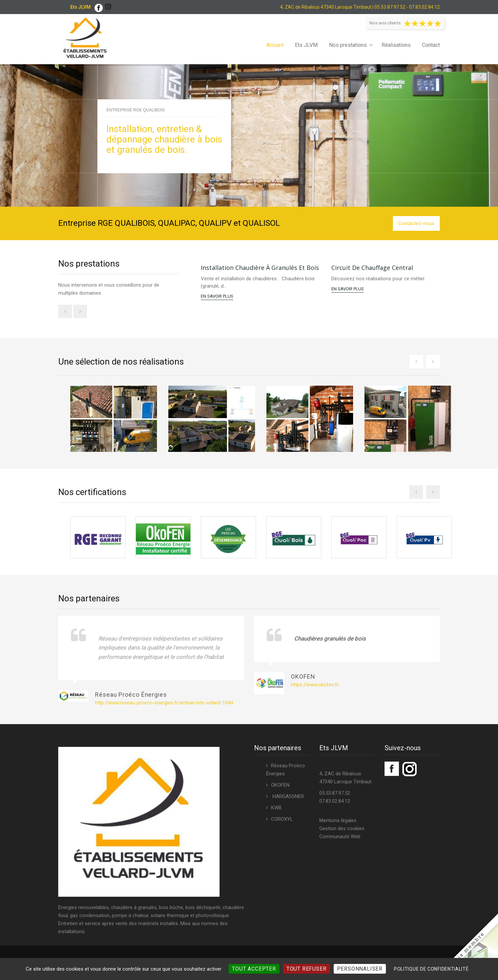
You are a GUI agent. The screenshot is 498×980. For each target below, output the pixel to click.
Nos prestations (348, 45)
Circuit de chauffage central (372, 268)
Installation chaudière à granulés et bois (260, 268)
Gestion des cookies (342, 826)
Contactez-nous (416, 223)
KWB (276, 805)
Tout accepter (254, 969)
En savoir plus (217, 296)
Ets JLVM (306, 45)
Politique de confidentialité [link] (431, 969)
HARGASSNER (287, 794)
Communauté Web (340, 834)
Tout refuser (307, 969)
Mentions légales (338, 818)
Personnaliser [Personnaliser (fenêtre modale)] (360, 969)
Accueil (275, 45)
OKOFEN (280, 783)
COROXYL (282, 817)
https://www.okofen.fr (315, 683)
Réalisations (396, 45)
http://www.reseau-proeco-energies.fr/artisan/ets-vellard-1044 (164, 701)
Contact (431, 45)
